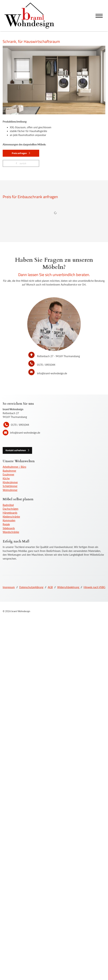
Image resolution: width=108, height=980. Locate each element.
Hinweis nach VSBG (94, 587)
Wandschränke (11, 532)
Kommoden (9, 520)
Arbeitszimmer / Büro (14, 467)
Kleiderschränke (11, 517)
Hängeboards (10, 513)
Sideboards (9, 528)
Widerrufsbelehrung (69, 587)
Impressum (9, 587)
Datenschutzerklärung (31, 587)
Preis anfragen (19, 153)
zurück (23, 163)
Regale (6, 524)
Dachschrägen (11, 509)
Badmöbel (8, 505)
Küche (6, 478)
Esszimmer (8, 474)
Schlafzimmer (10, 486)
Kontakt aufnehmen (16, 450)
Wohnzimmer (10, 490)
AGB (50, 587)
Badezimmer (9, 471)
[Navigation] (99, 16)
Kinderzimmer (10, 482)
